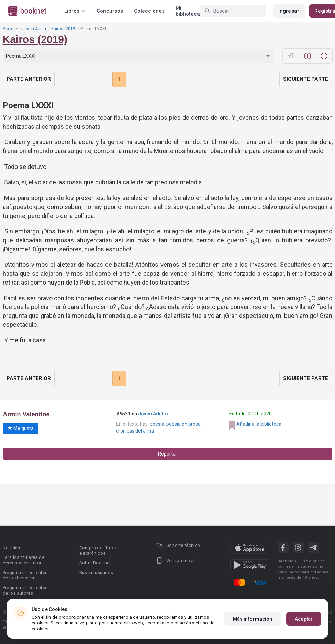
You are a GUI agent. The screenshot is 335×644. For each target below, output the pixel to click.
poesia (157, 424)
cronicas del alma (135, 431)
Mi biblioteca (188, 11)
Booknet (11, 29)
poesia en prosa (183, 424)
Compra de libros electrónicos (98, 550)
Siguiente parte (306, 79)
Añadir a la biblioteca (259, 424)
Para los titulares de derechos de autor (24, 560)
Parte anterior (29, 79)
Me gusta (21, 428)
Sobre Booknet (95, 563)
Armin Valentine (26, 414)
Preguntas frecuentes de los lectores (25, 575)
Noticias (12, 548)
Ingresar (289, 11)
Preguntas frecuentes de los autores (25, 590)
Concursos (110, 11)
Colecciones (149, 11)
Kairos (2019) (64, 29)
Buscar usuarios (96, 572)
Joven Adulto (35, 29)
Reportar (168, 454)
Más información (253, 619)
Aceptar (304, 619)
